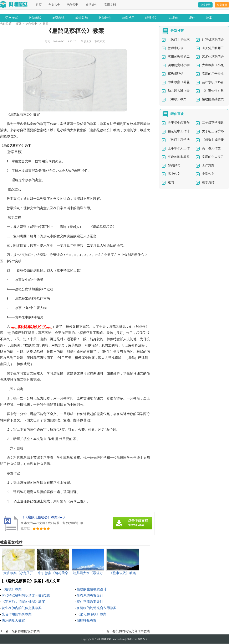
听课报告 (152, 18)
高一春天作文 (211, 149)
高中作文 (174, 174)
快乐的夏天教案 (13, 621)
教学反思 (128, 18)
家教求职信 (176, 74)
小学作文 (208, 174)
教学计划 (105, 18)
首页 (39, 5)
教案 (209, 18)
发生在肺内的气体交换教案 (22, 608)
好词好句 (91, 5)
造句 (171, 183)
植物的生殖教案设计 (92, 590)
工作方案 (208, 166)
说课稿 (173, 18)
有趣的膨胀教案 (179, 157)
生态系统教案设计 (90, 596)
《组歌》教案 (12, 590)
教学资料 (73, 5)
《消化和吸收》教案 (92, 615)
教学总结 (82, 18)
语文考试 (12, 18)
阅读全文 (86, 42)
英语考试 (58, 18)
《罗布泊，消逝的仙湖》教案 (23, 602)
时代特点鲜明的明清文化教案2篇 (26, 596)
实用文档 (110, 5)
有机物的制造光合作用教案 (97, 608)
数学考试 (35, 18)
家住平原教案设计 (90, 602)
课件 (192, 18)
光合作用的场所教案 (17, 615)
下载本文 (100, 42)
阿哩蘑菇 (106, 639)
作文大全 (54, 5)
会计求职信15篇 (213, 83)
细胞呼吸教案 (87, 621)
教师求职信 (176, 48)
